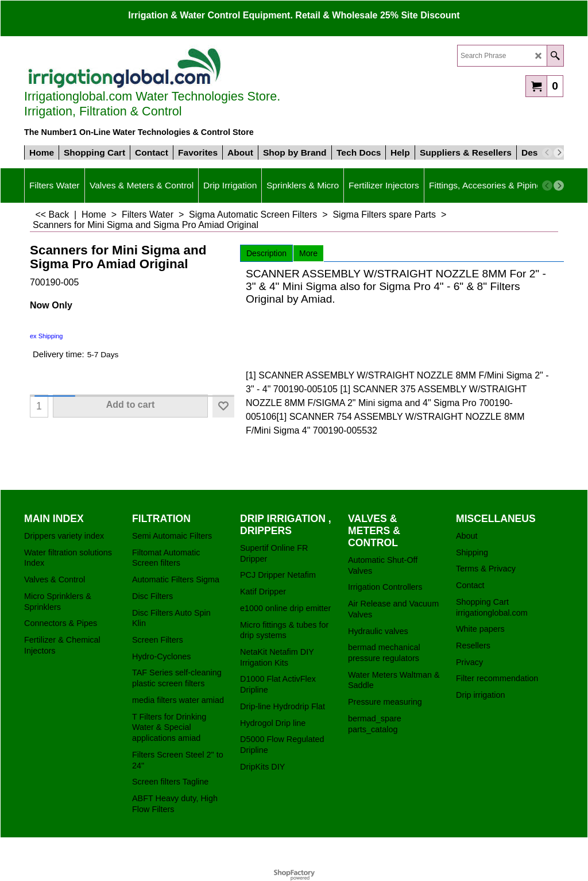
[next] (559, 153)
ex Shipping (47, 336)
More (308, 253)
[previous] (547, 153)
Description (266, 253)
